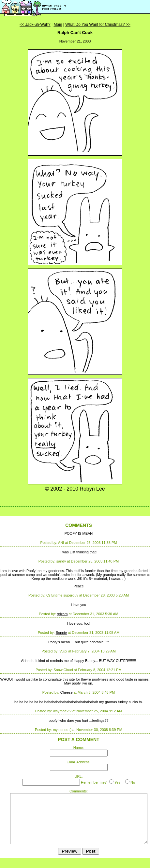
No (133, 782)
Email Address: (78, 762)
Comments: (79, 791)
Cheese (67, 692)
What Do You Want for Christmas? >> (98, 25)
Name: (79, 748)
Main (58, 25)
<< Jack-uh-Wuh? (35, 25)
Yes (117, 782)
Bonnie (61, 633)
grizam (62, 614)
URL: (78, 776)
